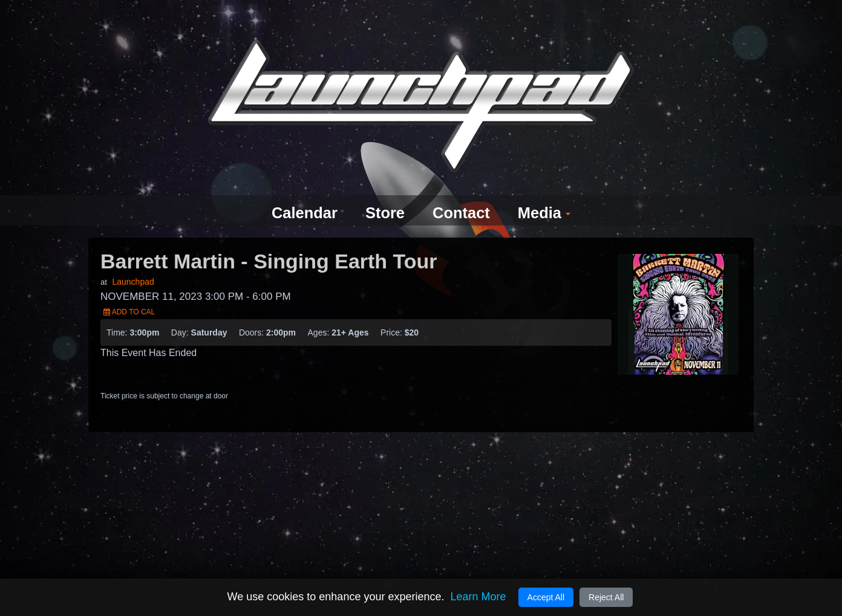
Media (551, 192)
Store (383, 192)
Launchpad (133, 260)
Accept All (546, 597)
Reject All (606, 597)
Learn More (478, 597)
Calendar (298, 192)
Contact (464, 192)
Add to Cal (129, 290)
